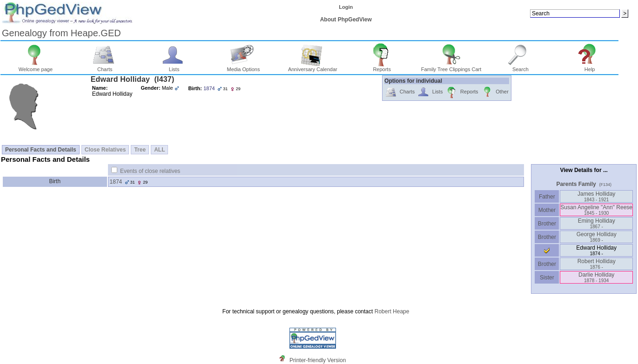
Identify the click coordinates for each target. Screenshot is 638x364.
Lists (174, 67)
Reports (382, 67)
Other (495, 92)
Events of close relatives (150, 171)
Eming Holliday (597, 223)
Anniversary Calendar (313, 67)
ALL (159, 150)
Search (520, 67)
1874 (116, 182)
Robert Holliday (597, 264)
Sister (547, 278)
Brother (547, 224)
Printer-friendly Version (318, 360)
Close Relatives (105, 150)
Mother (547, 210)
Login (346, 7)
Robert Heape (392, 311)
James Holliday (596, 196)
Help (590, 67)
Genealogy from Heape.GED (61, 33)
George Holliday (597, 237)
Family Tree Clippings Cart (451, 67)
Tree (140, 150)
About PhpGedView (346, 20)
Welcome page (36, 67)
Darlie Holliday (596, 277)
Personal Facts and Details (41, 150)
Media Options (243, 67)
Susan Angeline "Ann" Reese (596, 210)
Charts (105, 67)
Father (547, 197)
